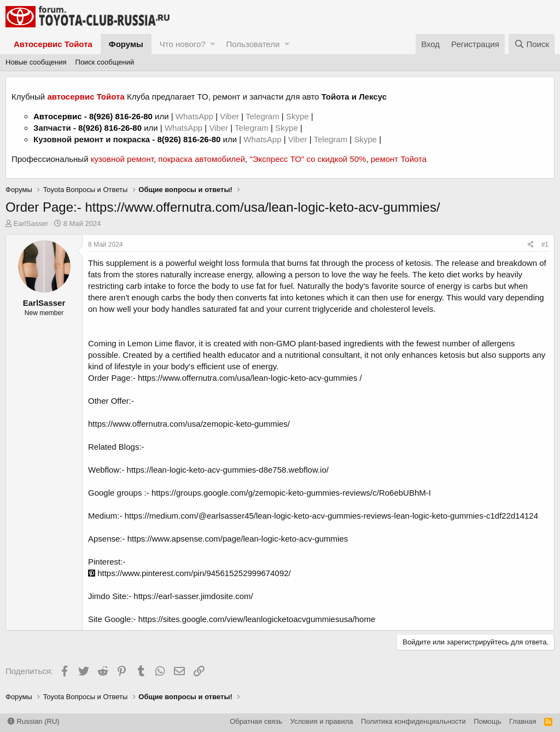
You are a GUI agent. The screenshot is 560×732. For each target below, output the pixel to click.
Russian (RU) (34, 721)
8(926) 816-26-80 (121, 116)
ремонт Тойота (399, 159)
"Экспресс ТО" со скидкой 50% (308, 159)
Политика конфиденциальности (413, 721)
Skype (299, 116)
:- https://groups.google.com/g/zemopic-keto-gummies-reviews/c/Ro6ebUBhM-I (288, 493)
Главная (523, 721)
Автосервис (58, 116)
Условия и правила (322, 721)
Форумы (126, 44)
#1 (545, 245)
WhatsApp (196, 116)
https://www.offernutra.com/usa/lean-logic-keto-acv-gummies (248, 378)
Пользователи (253, 44)
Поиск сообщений (105, 62)
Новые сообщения (36, 62)
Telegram (264, 116)
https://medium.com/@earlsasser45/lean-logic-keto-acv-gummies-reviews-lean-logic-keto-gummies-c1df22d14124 (331, 516)
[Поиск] (532, 44)
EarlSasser (31, 223)
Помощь (487, 721)
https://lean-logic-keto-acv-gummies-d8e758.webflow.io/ (228, 470)
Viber (229, 116)
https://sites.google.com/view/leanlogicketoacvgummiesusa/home (257, 619)
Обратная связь (256, 721)
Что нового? (183, 44)
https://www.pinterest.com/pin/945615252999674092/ (189, 573)
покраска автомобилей (202, 159)
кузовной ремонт (122, 159)
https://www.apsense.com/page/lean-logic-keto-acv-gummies (238, 539)
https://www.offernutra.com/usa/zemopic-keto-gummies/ (189, 424)
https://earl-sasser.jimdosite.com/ (193, 596)
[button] (212, 44)
